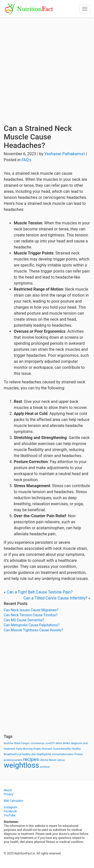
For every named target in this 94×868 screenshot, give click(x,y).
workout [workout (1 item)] (45, 767)
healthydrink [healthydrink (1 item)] (44, 754)
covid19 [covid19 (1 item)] (50, 743)
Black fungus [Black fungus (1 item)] (22, 743)
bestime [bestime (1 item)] (9, 743)
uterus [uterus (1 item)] (61, 760)
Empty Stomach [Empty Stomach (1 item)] (43, 749)
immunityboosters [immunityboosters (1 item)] (63, 754)
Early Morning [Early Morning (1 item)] (24, 749)
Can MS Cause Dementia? (24, 620)
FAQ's (26, 160)
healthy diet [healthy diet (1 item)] (29, 754)
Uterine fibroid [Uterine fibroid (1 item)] (48, 760)
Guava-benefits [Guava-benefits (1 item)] (62, 749)
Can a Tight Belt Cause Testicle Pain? (39, 592)
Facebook (10, 811)
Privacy (9, 794)
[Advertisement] (47, 67)
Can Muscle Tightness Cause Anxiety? (33, 630)
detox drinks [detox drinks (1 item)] (63, 743)
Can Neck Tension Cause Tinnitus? (31, 615)
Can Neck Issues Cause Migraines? (31, 610)
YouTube (10, 815)
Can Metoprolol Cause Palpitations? (32, 625)
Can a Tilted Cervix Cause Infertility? (55, 598)
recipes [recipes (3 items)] (31, 759)
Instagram (11, 807)
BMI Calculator (14, 801)
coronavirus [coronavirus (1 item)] (38, 743)
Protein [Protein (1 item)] (79, 754)
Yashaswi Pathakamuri (65, 154)
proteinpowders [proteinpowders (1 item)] (13, 760)
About (8, 790)
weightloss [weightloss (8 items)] (21, 765)
